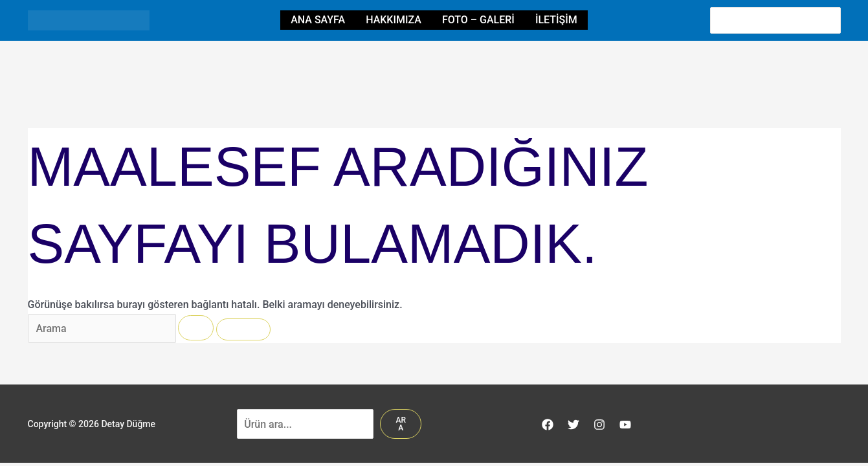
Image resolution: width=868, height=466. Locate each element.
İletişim (556, 20)
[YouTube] (625, 425)
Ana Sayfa (318, 20)
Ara (401, 424)
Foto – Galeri (478, 20)
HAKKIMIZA (394, 20)
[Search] (832, 20)
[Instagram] (599, 425)
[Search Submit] (196, 328)
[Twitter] (573, 425)
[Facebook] (548, 425)
